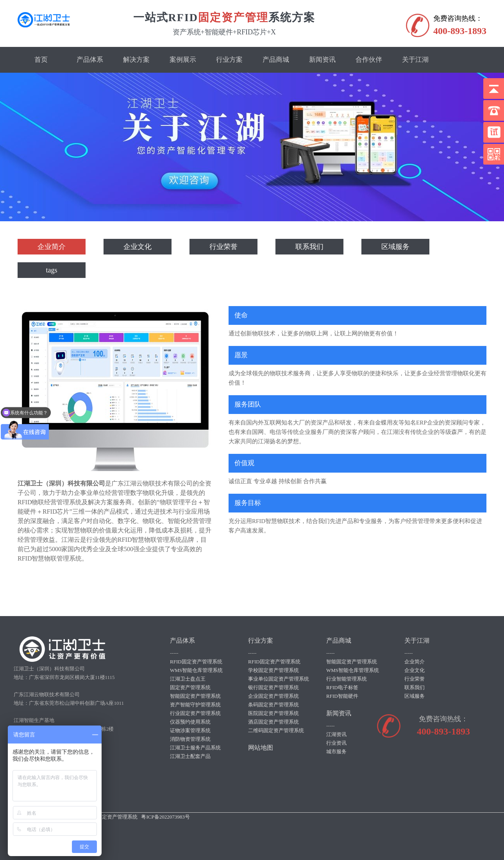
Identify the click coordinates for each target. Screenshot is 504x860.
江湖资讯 (336, 734)
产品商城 (276, 60)
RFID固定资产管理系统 (196, 662)
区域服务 (395, 247)
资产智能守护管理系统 (195, 705)
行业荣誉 (223, 247)
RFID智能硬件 (342, 696)
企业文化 (138, 247)
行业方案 (229, 60)
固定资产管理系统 (190, 687)
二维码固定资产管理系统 (276, 730)
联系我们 (309, 247)
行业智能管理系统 (347, 679)
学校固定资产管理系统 (273, 670)
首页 (41, 60)
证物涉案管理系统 (190, 730)
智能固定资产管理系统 (195, 696)
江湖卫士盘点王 (188, 679)
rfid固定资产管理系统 (113, 817)
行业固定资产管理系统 (195, 713)
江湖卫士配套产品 (190, 756)
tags (52, 270)
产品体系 (90, 60)
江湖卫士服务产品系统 (195, 748)
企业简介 (52, 247)
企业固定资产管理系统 (273, 696)
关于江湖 (415, 60)
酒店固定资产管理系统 (273, 722)
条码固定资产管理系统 (273, 705)
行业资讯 (336, 743)
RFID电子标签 (342, 687)
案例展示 (183, 60)
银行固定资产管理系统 (273, 687)
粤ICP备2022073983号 (165, 817)
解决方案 (136, 60)
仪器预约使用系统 (190, 722)
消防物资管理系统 (190, 739)
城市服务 (336, 752)
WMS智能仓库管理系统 (196, 670)
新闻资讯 (322, 60)
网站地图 (261, 748)
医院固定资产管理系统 (273, 713)
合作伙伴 (369, 60)
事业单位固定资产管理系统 (279, 679)
